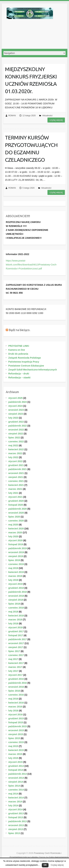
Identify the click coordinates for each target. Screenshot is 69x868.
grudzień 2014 (16, 766)
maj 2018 (13, 612)
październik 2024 (17, 402)
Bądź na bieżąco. (20, 330)
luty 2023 (13, 418)
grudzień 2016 (16, 679)
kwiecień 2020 (16, 529)
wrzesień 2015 (16, 730)
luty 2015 (13, 758)
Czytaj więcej (57, 865)
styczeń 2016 (15, 715)
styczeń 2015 (15, 762)
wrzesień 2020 (16, 513)
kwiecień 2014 (16, 798)
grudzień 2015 (16, 718)
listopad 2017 (16, 635)
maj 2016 (13, 699)
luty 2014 (13, 806)
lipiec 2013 (14, 833)
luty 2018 (13, 624)
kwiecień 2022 (16, 449)
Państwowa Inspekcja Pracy (24, 362)
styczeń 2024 (15, 406)
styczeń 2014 (15, 809)
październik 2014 (17, 774)
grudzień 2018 (16, 588)
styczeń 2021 (15, 497)
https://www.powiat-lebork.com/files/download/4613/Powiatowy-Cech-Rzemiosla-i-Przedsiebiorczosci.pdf (31, 265)
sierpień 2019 (16, 556)
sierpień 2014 (16, 782)
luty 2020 (13, 536)
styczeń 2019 (15, 584)
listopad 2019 (16, 544)
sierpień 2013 (16, 829)
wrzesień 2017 (16, 643)
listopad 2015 (16, 722)
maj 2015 (13, 746)
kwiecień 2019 (16, 572)
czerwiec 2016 (16, 695)
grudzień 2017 (16, 631)
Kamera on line (17, 350)
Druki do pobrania (18, 354)
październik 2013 (17, 821)
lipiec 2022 (14, 438)
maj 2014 (13, 794)
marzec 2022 (15, 453)
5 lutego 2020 (29, 188)
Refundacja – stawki (19, 378)
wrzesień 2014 (16, 778)
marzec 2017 (15, 667)
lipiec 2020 (14, 517)
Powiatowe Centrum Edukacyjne (26, 366)
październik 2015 (17, 726)
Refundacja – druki (19, 374)
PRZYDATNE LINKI (19, 346)
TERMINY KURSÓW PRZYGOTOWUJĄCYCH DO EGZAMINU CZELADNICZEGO (31, 149)
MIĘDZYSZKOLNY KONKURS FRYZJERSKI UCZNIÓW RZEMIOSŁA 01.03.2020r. (31, 80)
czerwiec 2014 (16, 790)
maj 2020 (13, 525)
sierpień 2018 (16, 600)
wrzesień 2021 (16, 473)
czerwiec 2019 (16, 564)
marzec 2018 (15, 620)
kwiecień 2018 (16, 616)
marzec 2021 (15, 489)
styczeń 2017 (15, 675)
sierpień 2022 (16, 434)
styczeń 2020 (15, 540)
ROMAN (12, 116)
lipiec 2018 (14, 604)
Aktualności (47, 116)
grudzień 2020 (16, 501)
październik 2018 (17, 592)
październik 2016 (17, 683)
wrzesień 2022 (16, 430)
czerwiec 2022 (16, 442)
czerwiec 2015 (16, 742)
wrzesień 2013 (16, 825)
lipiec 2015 (14, 738)
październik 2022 (17, 426)
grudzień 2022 (16, 422)
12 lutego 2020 (29, 116)
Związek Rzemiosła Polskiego (25, 358)
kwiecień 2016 (16, 703)
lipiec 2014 (14, 786)
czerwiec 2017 (16, 655)
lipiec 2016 (14, 691)
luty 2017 (13, 671)
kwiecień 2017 (16, 663)
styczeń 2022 (15, 461)
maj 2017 (13, 659)
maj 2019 (13, 568)
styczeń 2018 (15, 627)
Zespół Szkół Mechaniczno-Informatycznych (33, 370)
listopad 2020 (16, 505)
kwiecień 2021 (16, 485)
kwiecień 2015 (16, 750)
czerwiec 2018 (16, 608)
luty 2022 (13, 457)
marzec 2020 (15, 533)
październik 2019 (17, 548)
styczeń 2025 (15, 398)
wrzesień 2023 (16, 410)
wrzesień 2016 (16, 687)
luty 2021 (13, 493)
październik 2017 (17, 639)
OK (45, 865)
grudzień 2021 (16, 465)
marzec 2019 (15, 576)
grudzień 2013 (16, 813)
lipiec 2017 (14, 651)
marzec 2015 (15, 754)
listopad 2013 (16, 817)
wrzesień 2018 (16, 596)
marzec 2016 (15, 707)
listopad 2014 (16, 770)
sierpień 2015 (16, 734)
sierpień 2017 (16, 647)
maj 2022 (13, 445)
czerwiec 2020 (16, 521)
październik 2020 (17, 509)
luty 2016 (13, 711)
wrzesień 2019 (16, 552)
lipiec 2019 (14, 560)
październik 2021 (17, 469)
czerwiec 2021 (16, 481)
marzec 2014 (15, 802)
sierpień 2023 (16, 414)
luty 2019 (13, 580)
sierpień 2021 (16, 477)
